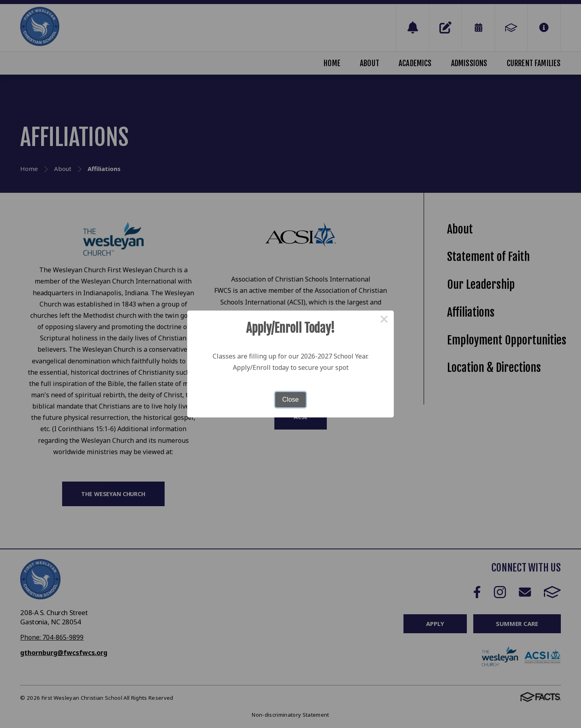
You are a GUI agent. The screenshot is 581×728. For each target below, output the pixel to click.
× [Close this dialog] (384, 320)
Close (291, 399)
